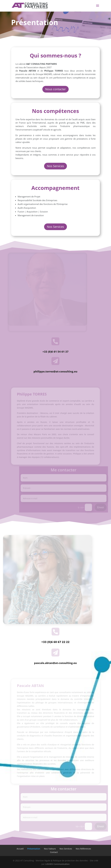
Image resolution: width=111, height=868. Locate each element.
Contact (54, 852)
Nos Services (55, 166)
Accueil (20, 849)
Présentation (34, 849)
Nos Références (83, 849)
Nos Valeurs (50, 849)
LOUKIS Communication (57, 864)
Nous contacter (55, 89)
